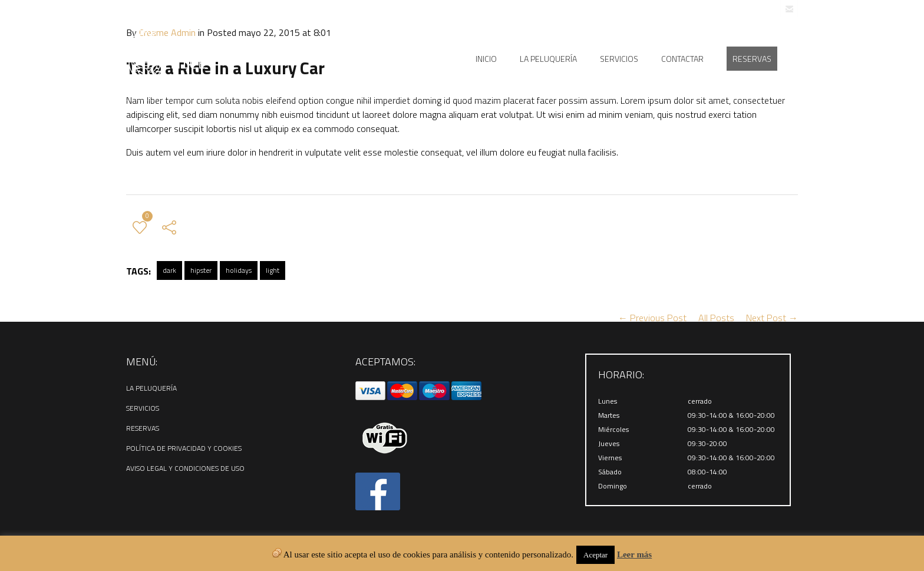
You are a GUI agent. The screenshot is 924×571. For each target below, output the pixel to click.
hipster (201, 270)
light (273, 270)
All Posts (716, 318)
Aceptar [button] (595, 555)
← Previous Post (652, 318)
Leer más (634, 555)
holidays (239, 270)
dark (169, 270)
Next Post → (772, 318)
